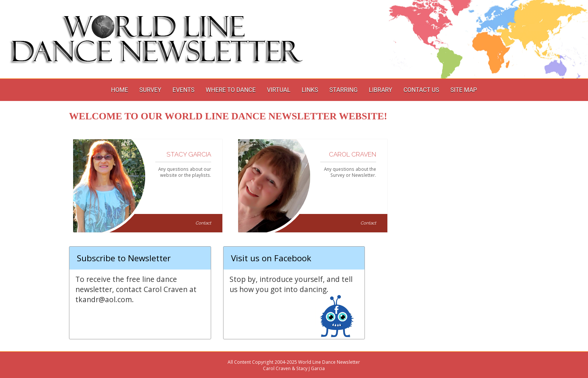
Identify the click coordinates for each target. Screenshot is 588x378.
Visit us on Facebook (271, 258)
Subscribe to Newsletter (124, 258)
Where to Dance (231, 90)
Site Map (464, 90)
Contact (203, 223)
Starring (343, 90)
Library (381, 90)
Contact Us (421, 90)
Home (119, 90)
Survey (150, 90)
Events (183, 90)
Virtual (279, 90)
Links (310, 90)
